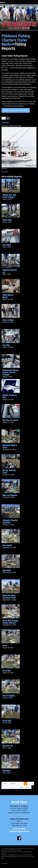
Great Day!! (7, 721)
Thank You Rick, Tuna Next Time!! (9, 596)
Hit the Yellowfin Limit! (9, 471)
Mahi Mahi (7, 570)
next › (22, 787)
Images (8, 118)
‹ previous (13, 784)
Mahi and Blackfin (10, 495)
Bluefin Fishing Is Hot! (10, 396)
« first (5, 784)
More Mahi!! (7, 545)
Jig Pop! (5, 123)
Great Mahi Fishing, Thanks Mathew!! (10, 621)
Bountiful (6, 771)
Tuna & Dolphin (9, 695)
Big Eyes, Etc (8, 746)
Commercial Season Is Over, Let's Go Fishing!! (11, 372)
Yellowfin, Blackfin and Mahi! (10, 521)
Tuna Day (6, 345)
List (4, 118)
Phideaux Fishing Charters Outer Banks (16, 40)
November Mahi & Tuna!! (10, 446)
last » (28, 787)
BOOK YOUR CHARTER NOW (16, 110)
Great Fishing (8, 320)
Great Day (7, 670)
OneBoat (12, 855)
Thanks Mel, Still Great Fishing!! (9, 196)
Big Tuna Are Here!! (10, 420)
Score (5, 645)
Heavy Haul (7, 220)
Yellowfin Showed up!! (10, 271)
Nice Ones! (7, 245)
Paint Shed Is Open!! (8, 296)
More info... (5, 172)
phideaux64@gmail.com (19, 831)
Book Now (19, 802)
